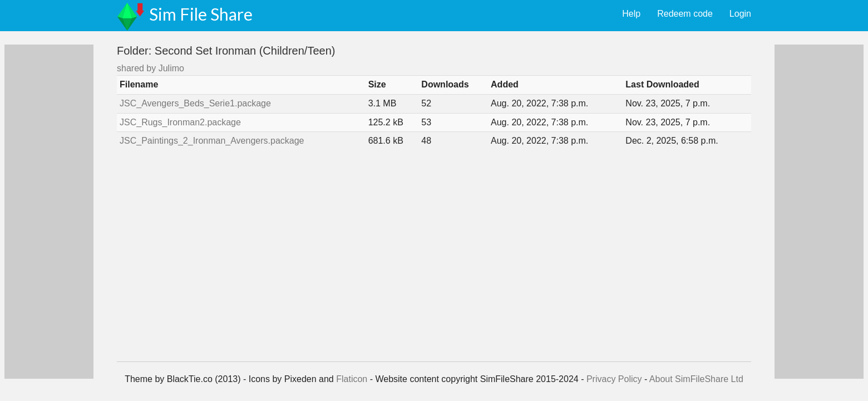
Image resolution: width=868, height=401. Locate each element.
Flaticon (352, 379)
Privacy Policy (614, 379)
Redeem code (685, 14)
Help (631, 14)
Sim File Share (201, 14)
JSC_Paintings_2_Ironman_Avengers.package (212, 141)
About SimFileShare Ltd (696, 379)
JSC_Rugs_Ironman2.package (180, 122)
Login (740, 14)
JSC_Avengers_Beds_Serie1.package (195, 103)
